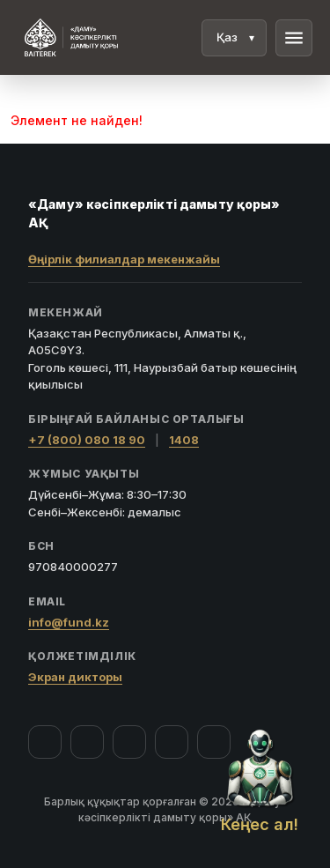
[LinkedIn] (214, 742)
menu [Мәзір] (294, 38)
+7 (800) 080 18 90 (87, 440)
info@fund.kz (69, 622)
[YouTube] (129, 742)
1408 (184, 440)
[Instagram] (87, 742)
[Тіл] (234, 38)
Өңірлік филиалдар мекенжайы (124, 259)
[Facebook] (45, 742)
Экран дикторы (75, 677)
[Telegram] (172, 742)
